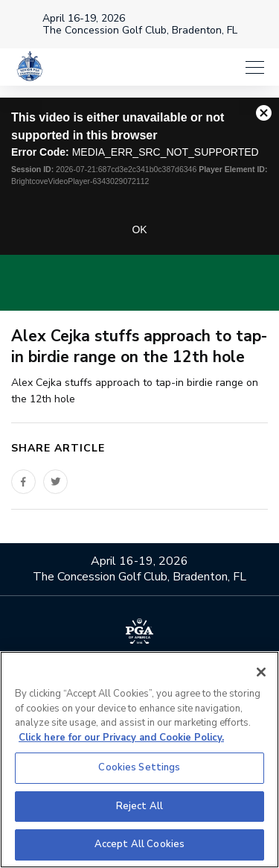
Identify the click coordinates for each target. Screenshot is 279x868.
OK (139, 229)
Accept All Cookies (139, 844)
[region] (139, 760)
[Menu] (255, 67)
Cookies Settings (139, 767)
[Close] (261, 672)
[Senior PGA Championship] (30, 67)
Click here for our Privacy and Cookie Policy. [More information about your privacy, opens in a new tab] (121, 738)
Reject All (139, 806)
